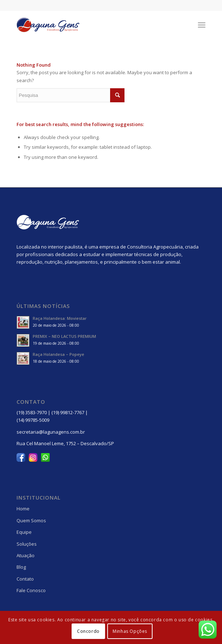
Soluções (27, 544)
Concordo (88, 631)
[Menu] (202, 25)
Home (23, 509)
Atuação (26, 555)
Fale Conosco (31, 590)
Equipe (24, 532)
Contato (25, 579)
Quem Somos (31, 520)
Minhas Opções (130, 631)
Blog (21, 567)
